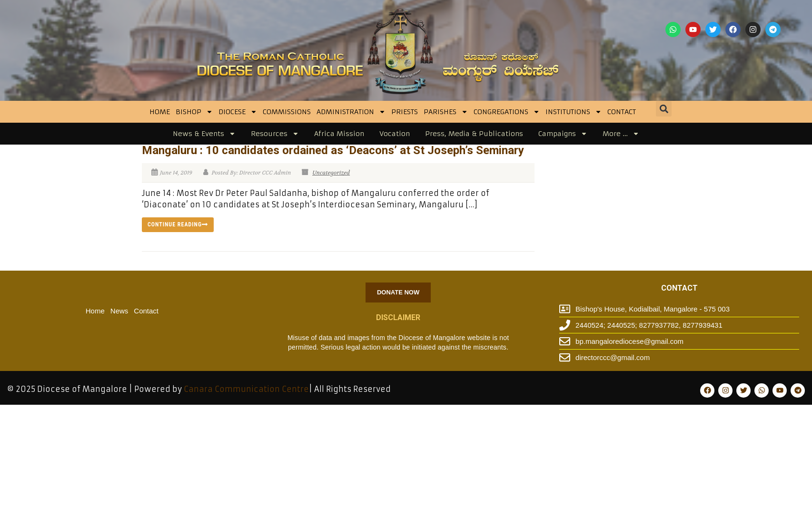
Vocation (395, 134)
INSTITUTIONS (574, 112)
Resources (275, 134)
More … (621, 134)
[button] (664, 109)
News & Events (204, 134)
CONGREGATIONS (507, 112)
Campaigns (563, 134)
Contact (622, 112)
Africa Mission (339, 134)
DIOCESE (238, 112)
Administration (351, 112)
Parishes (446, 112)
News (119, 311)
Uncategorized (331, 173)
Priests (405, 112)
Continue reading (178, 224)
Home (160, 112)
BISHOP (194, 112)
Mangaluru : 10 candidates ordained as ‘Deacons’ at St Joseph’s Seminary (333, 150)
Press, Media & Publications (474, 134)
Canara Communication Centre (246, 389)
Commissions (287, 112)
